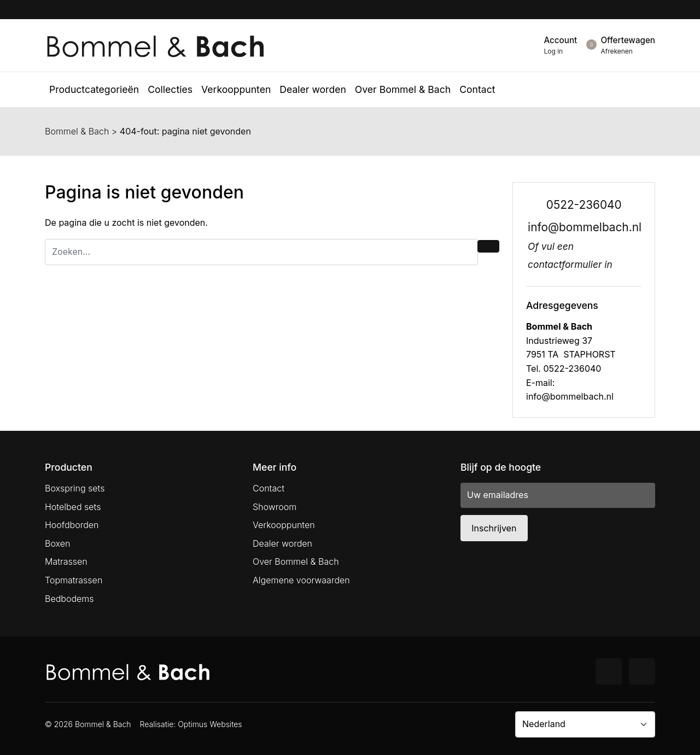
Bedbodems (69, 599)
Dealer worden (282, 543)
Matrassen (66, 561)
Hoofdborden (72, 525)
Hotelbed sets (73, 507)
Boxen (57, 543)
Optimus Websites (210, 724)
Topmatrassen (74, 580)
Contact (269, 488)
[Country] (585, 724)
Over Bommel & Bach (296, 561)
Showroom (275, 507)
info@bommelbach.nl (585, 227)
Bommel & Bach (77, 131)
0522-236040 (584, 205)
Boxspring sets (75, 488)
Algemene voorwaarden (301, 580)
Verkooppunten (284, 525)
